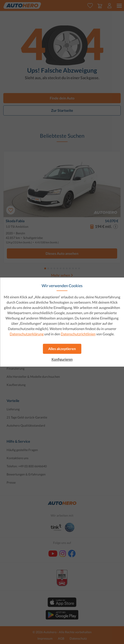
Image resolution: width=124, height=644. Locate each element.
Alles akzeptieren (62, 349)
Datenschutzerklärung (27, 334)
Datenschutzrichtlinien (78, 334)
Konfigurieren (62, 359)
